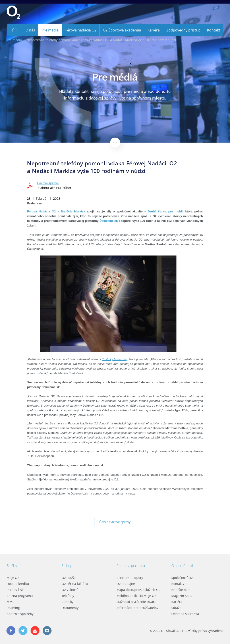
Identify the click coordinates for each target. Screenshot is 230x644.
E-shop (67, 566)
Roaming (13, 608)
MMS (10, 602)
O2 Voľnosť (70, 590)
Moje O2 (13, 578)
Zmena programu (20, 596)
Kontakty (178, 584)
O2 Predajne (126, 584)
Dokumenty (70, 608)
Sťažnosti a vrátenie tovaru (136, 602)
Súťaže (176, 608)
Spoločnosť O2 (182, 578)
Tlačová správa (48, 183)
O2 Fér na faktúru (75, 584)
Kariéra (177, 602)
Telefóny (68, 596)
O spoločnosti (182, 566)
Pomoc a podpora (131, 566)
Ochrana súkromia (185, 614)
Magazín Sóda (182, 596)
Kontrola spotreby (20, 614)
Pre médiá (14, 40)
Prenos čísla (16, 590)
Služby (12, 566)
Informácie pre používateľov (137, 608)
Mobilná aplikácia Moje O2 (136, 596)
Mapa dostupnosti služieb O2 (138, 590)
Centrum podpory (130, 578)
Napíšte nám (181, 590)
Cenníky (67, 602)
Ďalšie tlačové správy (115, 522)
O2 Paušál (69, 578)
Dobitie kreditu (18, 584)
